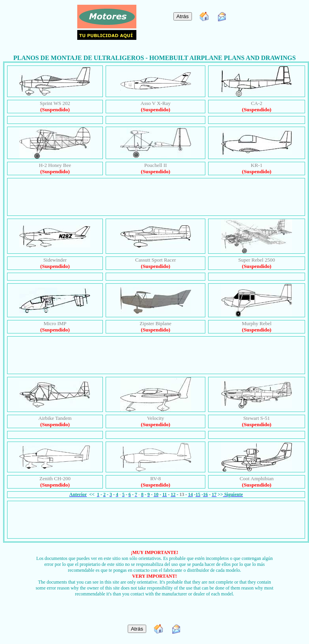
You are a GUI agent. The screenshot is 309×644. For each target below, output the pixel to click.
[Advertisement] (158, 196)
